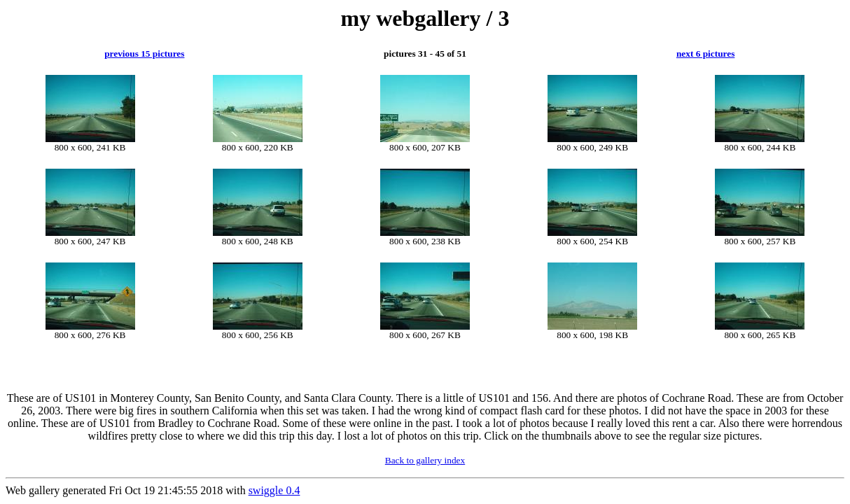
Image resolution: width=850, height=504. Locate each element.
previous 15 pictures (144, 54)
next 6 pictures (705, 54)
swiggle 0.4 (274, 490)
